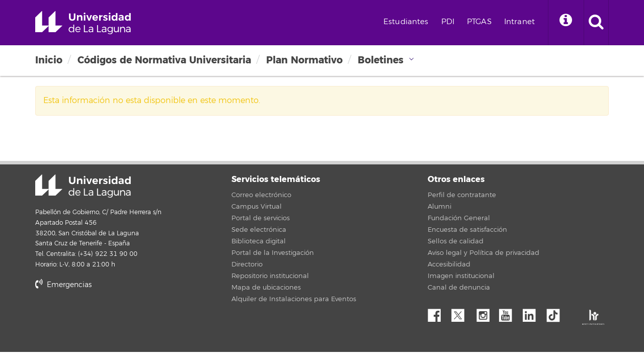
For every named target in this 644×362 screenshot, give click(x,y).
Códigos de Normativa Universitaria (164, 60)
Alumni (439, 207)
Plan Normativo (304, 60)
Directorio (247, 264)
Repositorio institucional (270, 276)
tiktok (556, 313)
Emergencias (63, 285)
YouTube (509, 313)
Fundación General (459, 218)
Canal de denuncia (459, 288)
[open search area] (596, 23)
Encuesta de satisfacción (467, 230)
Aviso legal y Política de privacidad (484, 253)
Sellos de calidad (456, 241)
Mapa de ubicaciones (266, 288)
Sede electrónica (259, 230)
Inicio (49, 60)
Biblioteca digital (259, 241)
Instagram (486, 313)
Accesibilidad (449, 264)
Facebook (438, 313)
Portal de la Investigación (273, 253)
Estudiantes (406, 22)
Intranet (519, 22)
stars (111, 319)
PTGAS (479, 22)
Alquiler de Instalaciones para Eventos (294, 299)
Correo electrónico (261, 195)
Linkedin (533, 313)
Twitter (462, 313)
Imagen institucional (461, 276)
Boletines (381, 60)
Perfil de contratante (462, 195)
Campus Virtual (257, 207)
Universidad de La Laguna (83, 23)
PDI (448, 22)
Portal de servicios (261, 218)
